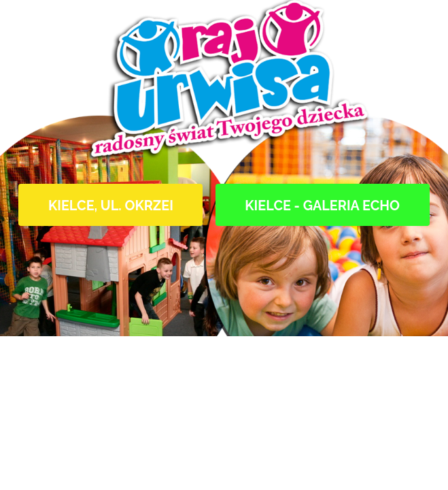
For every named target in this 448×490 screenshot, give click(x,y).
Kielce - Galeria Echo (322, 206)
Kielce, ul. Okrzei (111, 206)
